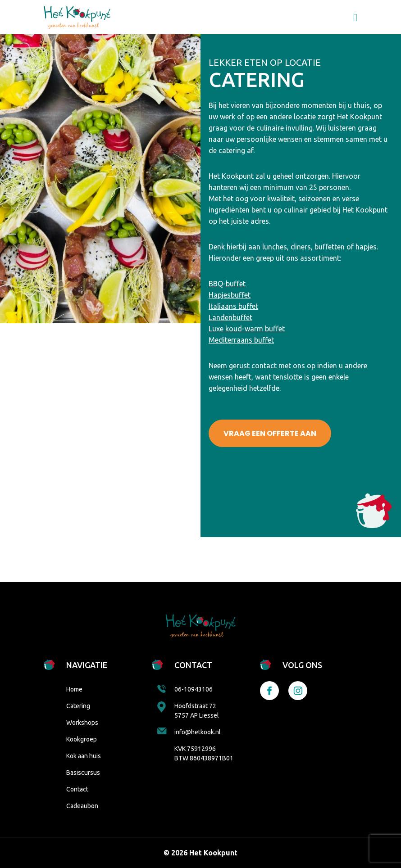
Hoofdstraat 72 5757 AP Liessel (188, 710)
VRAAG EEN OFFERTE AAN (270, 433)
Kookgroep (82, 739)
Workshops (82, 723)
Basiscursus (83, 773)
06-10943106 (185, 689)
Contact (77, 789)
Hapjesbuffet (230, 295)
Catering (78, 706)
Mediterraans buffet (241, 340)
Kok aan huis (84, 756)
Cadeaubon (82, 806)
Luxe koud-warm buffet (247, 329)
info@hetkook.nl (189, 732)
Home (74, 689)
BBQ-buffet (227, 284)
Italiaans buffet (233, 306)
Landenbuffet (230, 317)
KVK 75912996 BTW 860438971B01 (204, 753)
